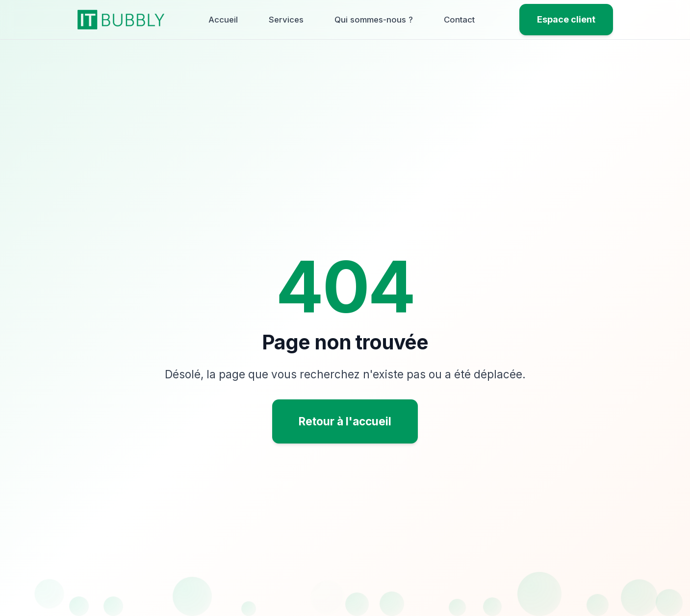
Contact (459, 20)
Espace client (566, 19)
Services (286, 20)
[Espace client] (566, 20)
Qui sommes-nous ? (374, 20)
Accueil (223, 20)
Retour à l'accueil (345, 421)
